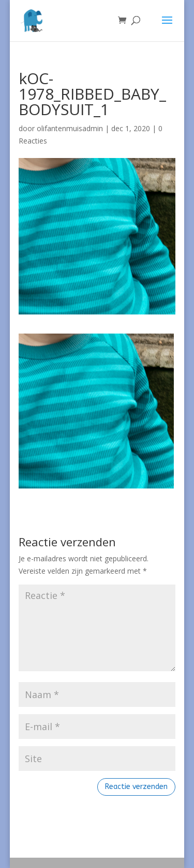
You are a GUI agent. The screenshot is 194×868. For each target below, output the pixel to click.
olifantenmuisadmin (70, 128)
